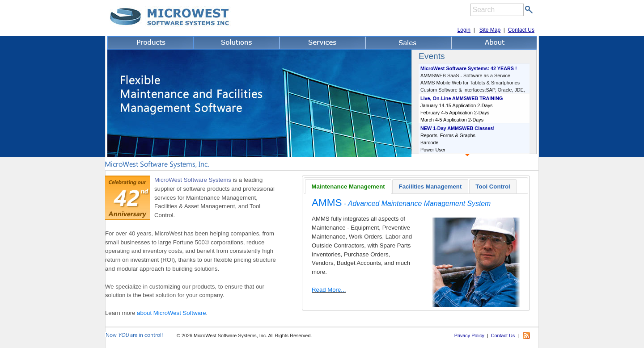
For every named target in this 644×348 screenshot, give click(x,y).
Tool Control (493, 187)
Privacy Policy (469, 335)
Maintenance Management (348, 187)
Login (464, 30)
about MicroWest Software (171, 313)
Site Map (490, 30)
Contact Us (521, 30)
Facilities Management (430, 187)
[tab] (348, 186)
